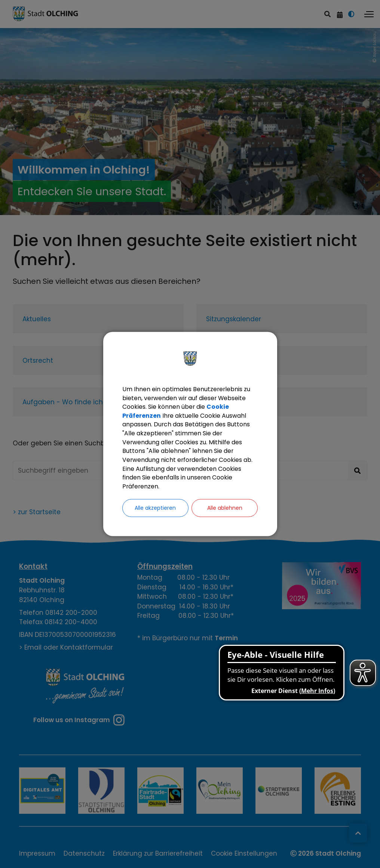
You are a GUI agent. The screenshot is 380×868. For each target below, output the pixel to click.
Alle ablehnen (225, 509)
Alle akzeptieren (155, 509)
